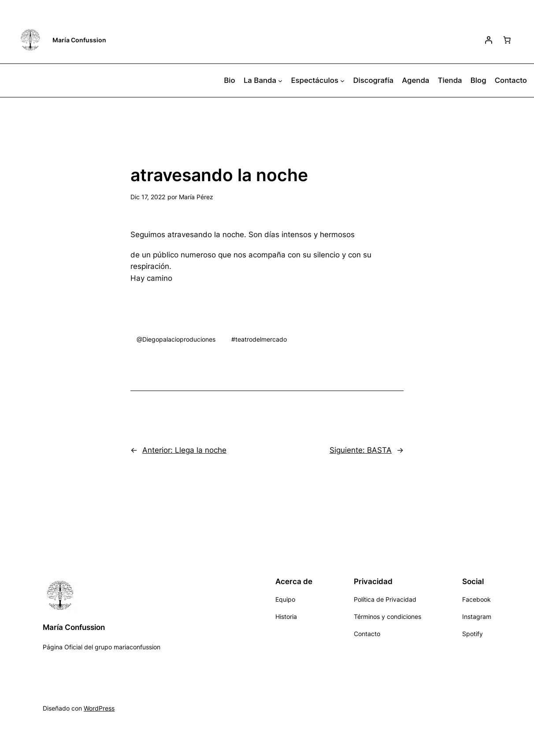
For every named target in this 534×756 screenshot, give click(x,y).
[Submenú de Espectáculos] (342, 81)
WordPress (99, 708)
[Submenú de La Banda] (280, 81)
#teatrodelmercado (259, 339)
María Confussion (79, 40)
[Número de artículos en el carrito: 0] (507, 40)
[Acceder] (489, 40)
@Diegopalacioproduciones (176, 339)
